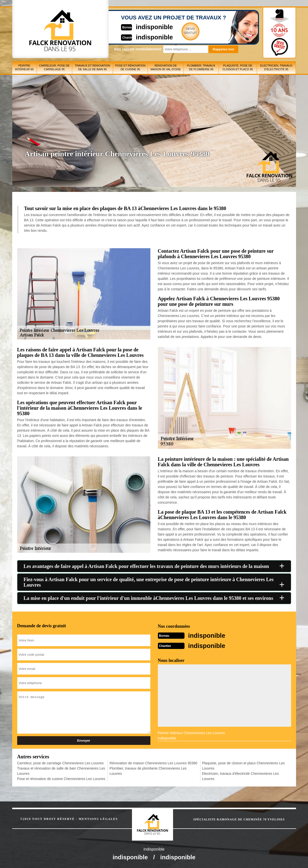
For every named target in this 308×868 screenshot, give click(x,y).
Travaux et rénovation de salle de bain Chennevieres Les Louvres (61, 770)
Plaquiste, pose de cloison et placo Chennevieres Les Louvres (243, 765)
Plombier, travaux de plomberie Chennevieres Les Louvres (148, 770)
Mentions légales (98, 818)
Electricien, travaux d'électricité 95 (276, 67)
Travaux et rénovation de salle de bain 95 (92, 67)
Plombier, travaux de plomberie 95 (201, 67)
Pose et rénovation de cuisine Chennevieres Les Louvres (61, 778)
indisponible (139, 27)
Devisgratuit (177, 31)
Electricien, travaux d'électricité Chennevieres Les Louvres (240, 776)
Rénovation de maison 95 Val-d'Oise (166, 67)
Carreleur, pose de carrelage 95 (54, 67)
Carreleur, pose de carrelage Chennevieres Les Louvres (61, 763)
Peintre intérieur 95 (24, 67)
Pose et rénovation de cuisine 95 (130, 67)
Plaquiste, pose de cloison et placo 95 (238, 67)
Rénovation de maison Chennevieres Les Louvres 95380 (154, 763)
